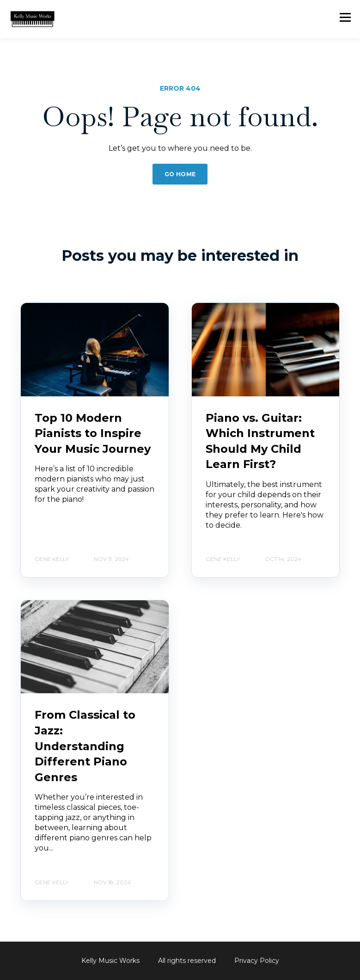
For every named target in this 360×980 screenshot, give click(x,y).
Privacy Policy (257, 961)
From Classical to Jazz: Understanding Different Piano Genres (85, 746)
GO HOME (180, 174)
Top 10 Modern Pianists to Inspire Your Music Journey (93, 433)
